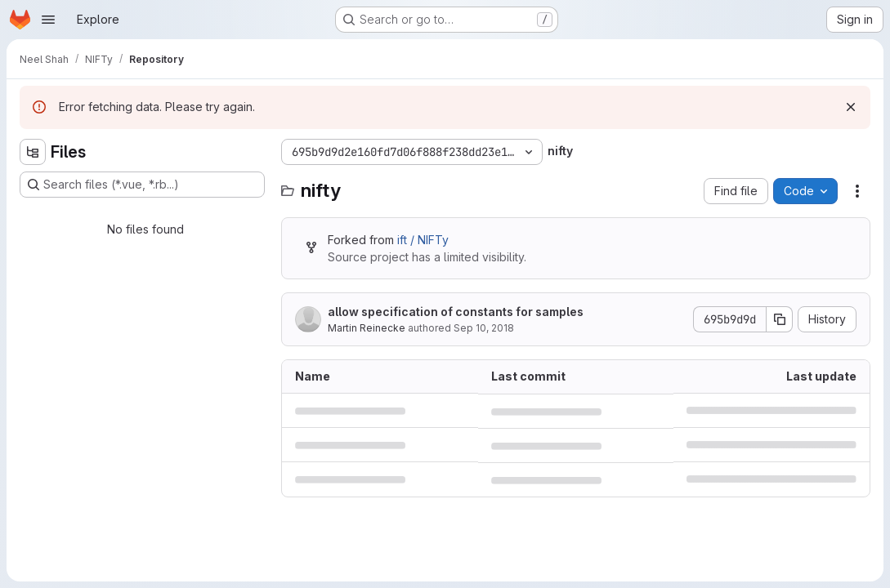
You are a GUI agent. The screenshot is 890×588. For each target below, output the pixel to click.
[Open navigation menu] (48, 20)
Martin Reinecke (367, 328)
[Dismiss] (851, 107)
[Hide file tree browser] (33, 152)
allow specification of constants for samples (456, 312)
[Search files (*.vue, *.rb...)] (142, 185)
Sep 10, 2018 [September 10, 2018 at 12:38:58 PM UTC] (484, 328)
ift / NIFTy (423, 240)
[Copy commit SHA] (780, 319)
